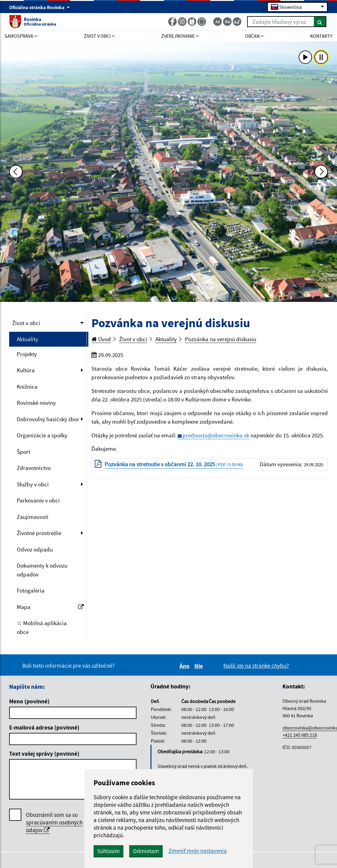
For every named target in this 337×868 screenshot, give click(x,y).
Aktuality (27, 339)
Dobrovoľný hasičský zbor (48, 419)
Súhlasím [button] (108, 851)
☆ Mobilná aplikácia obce (42, 627)
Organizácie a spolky (42, 435)
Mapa (50, 607)
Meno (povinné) (29, 701)
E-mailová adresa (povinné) (44, 727)
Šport (23, 452)
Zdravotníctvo (34, 468)
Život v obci (26, 323)
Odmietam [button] (146, 851)
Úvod (101, 339)
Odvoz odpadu (35, 549)
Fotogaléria (31, 590)
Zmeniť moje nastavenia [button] (198, 851)
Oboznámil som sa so (54, 822)
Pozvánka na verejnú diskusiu (221, 339)
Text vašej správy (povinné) (44, 754)
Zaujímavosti (33, 517)
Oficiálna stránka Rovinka (39, 7)
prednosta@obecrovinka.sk (216, 435)
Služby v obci (33, 484)
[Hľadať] (320, 22)
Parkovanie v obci (38, 500)
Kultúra (26, 370)
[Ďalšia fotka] (321, 172)
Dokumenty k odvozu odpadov (42, 570)
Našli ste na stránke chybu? (256, 666)
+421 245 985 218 (300, 735)
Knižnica (27, 387)
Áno (185, 666)
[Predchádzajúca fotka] (16, 172)
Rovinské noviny (36, 403)
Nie (200, 666)
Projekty (27, 354)
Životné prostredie (39, 533)
